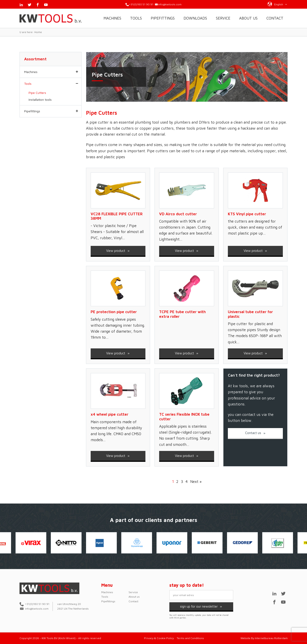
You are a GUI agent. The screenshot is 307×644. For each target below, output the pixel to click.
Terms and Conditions (190, 638)
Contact (275, 18)
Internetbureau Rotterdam (271, 638)
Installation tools (40, 100)
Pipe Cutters (37, 93)
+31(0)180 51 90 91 (141, 4)
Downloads (195, 18)
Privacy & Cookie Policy (159, 638)
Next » (196, 482)
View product (118, 251)
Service (223, 18)
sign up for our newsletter (201, 606)
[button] (278, 4)
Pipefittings (163, 18)
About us (248, 18)
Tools (136, 18)
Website (245, 638)
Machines (112, 18)
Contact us (255, 433)
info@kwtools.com (170, 4)
